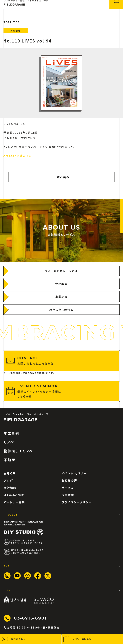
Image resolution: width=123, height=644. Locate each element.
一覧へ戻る (61, 177)
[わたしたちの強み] (61, 310)
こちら (31, 373)
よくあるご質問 (14, 495)
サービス (68, 488)
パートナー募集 (14, 502)
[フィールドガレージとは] (61, 271)
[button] (31, 639)
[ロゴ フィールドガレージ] (21, 420)
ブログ (8, 480)
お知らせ (10, 473)
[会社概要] (61, 284)
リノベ (9, 442)
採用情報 (68, 495)
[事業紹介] (61, 297)
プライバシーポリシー (77, 502)
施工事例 (11, 433)
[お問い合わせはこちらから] (61, 361)
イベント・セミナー (74, 473)
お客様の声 (69, 480)
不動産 (10, 460)
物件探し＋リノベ (18, 451)
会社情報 (10, 488)
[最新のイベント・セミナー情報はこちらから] (61, 391)
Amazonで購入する (18, 156)
